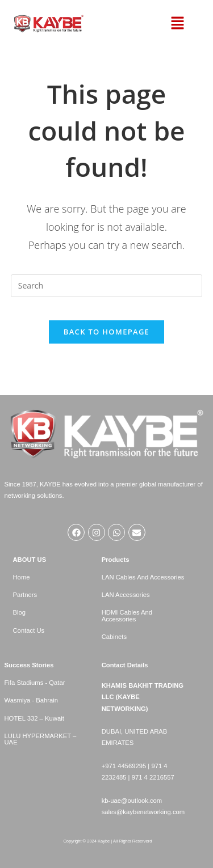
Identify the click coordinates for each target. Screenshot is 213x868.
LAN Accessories (126, 595)
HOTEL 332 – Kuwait (34, 718)
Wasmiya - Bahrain (32, 700)
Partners (25, 595)
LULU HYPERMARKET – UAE (41, 739)
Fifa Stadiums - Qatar (35, 683)
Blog (20, 612)
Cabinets (114, 637)
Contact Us (29, 630)
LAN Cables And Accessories (143, 577)
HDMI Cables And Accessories (127, 615)
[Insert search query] (107, 286)
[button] (178, 24)
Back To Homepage (106, 332)
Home (22, 577)
